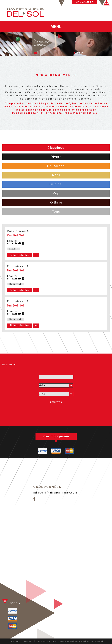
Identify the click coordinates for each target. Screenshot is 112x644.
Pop (56, 193)
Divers (56, 157)
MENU (56, 27)
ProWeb (99, 641)
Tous (56, 212)
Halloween (56, 166)
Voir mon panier (56, 436)
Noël (56, 175)
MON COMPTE (84, 2)
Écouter (14, 242)
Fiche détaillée (20, 255)
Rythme (56, 202)
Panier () (69, 3)
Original (56, 184)
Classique (56, 148)
